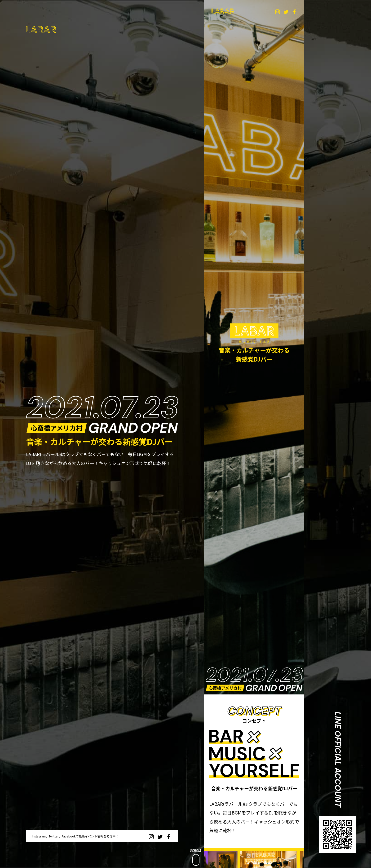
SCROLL (196, 857)
